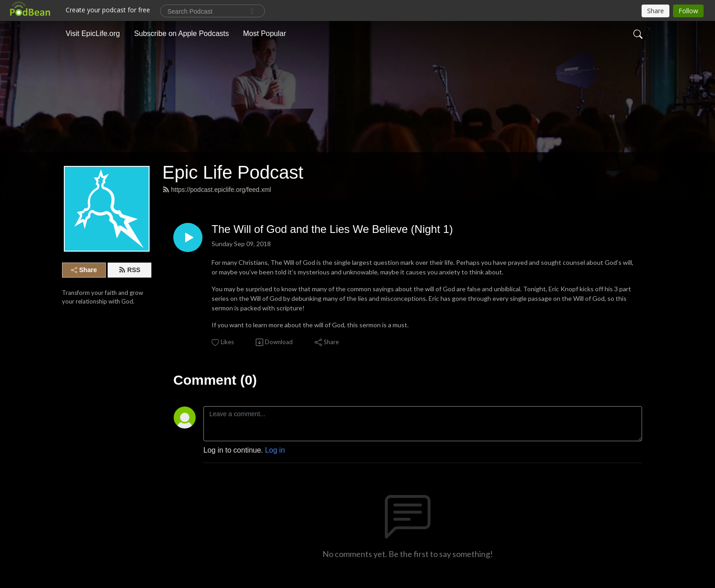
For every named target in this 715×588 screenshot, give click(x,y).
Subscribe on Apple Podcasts (181, 34)
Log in (275, 450)
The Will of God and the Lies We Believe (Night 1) (332, 229)
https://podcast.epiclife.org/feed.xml (217, 190)
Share (84, 270)
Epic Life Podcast (233, 172)
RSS (130, 270)
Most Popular (264, 34)
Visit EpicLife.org (93, 34)
